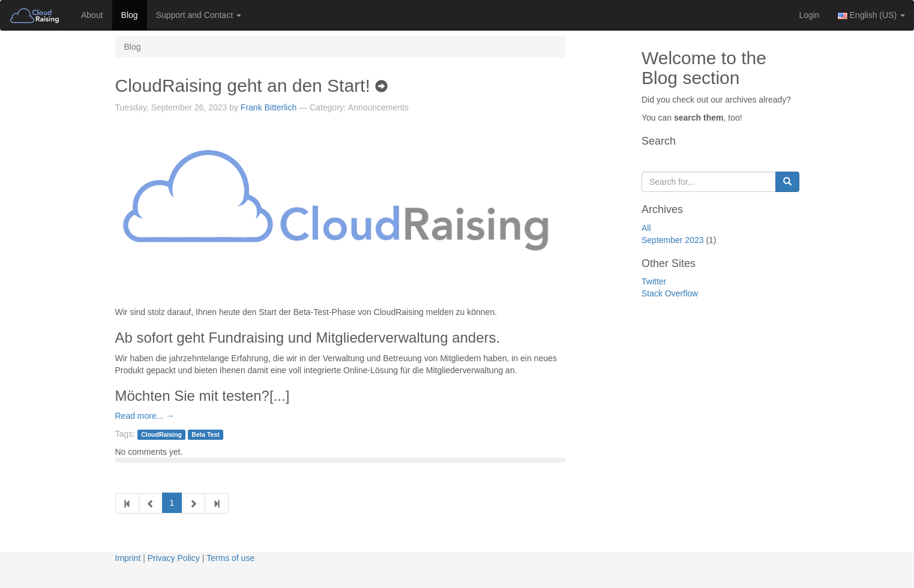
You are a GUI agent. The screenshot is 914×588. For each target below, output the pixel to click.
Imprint (128, 558)
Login (809, 15)
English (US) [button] (871, 15)
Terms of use (230, 558)
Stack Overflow (670, 293)
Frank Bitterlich (269, 107)
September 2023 (673, 240)
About (92, 15)
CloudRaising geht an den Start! (252, 85)
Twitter (654, 281)
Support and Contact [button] (199, 15)
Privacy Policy (174, 558)
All (646, 228)
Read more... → (145, 416)
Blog (130, 15)
